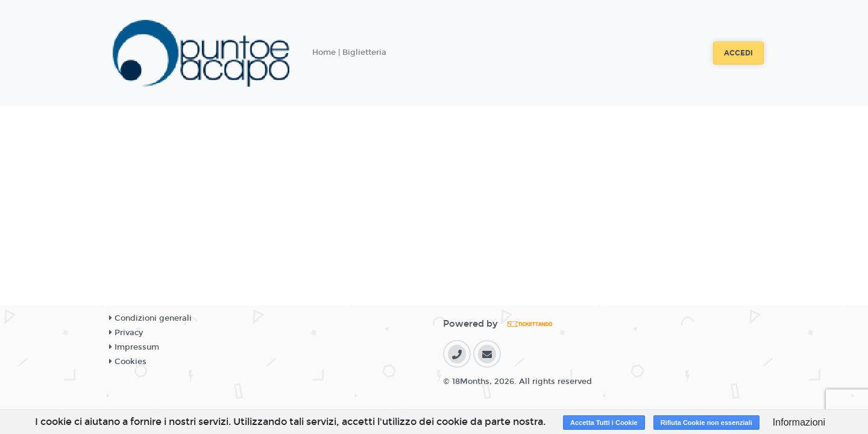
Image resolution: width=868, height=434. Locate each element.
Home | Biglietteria (349, 52)
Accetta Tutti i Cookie (604, 423)
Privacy (126, 333)
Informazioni (799, 422)
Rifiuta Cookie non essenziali (706, 423)
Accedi (738, 53)
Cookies (128, 362)
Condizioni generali (150, 318)
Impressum (134, 347)
